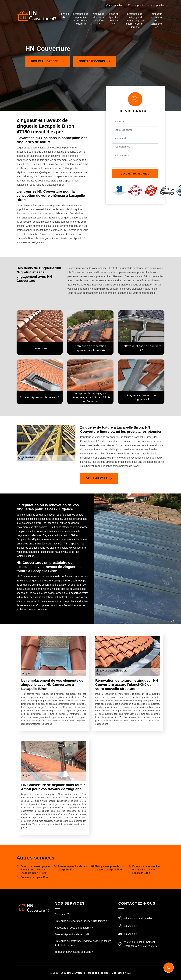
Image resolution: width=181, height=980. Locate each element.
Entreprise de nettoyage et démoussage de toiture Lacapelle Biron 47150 (35, 870)
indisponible (139, 5)
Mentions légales (98, 973)
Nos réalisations (48, 61)
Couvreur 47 (64, 16)
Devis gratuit (99, 478)
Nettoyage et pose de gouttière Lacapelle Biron (109, 868)
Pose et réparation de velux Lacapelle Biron (73, 868)
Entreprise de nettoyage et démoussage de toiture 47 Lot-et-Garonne (135, 20)
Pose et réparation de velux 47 (114, 19)
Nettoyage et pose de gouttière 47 (99, 19)
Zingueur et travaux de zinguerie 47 (157, 20)
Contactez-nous (95, 61)
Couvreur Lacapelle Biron (35, 877)
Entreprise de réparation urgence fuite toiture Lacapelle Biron (146, 870)
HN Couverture (76, 973)
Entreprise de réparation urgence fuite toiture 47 (81, 19)
